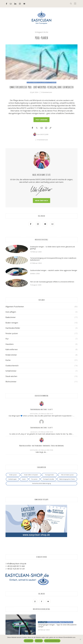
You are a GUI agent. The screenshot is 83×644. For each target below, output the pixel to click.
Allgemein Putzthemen (48, 82)
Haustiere (10, 344)
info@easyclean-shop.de (16, 564)
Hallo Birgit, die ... (41, 452)
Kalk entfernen (12, 349)
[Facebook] (7, 4)
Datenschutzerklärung (52, 641)
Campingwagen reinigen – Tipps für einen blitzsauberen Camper (57, 626)
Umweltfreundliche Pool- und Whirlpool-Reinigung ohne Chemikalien (41, 87)
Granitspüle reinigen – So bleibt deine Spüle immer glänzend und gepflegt (52, 248)
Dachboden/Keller (13, 328)
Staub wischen (11, 376)
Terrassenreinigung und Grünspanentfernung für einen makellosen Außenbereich (53, 259)
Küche (8, 360)
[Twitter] (37, 128)
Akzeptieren (29, 641)
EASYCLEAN (44, 134)
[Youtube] (24, 4)
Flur (7, 339)
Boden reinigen (12, 323)
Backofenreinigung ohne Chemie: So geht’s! (42, 409)
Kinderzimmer (11, 355)
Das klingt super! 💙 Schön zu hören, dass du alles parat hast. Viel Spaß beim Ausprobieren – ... (41, 416)
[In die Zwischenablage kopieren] (50, 128)
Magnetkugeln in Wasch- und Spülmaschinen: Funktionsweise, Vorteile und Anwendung (42, 446)
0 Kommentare (47, 92)
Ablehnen (39, 641)
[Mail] (11, 4)
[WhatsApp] (46, 128)
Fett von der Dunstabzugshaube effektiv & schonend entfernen (52, 282)
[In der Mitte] (75, 4)
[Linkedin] (15, 4)
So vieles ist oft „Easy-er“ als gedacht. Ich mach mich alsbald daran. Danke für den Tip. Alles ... (41, 434)
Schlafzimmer (11, 371)
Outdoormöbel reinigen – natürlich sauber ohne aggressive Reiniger (54, 270)
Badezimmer (11, 317)
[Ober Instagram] (20, 4)
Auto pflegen (11, 312)
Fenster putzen (12, 333)
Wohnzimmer (11, 382)
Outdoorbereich (33, 82)
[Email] (42, 128)
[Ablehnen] (80, 639)
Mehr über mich (41, 201)
